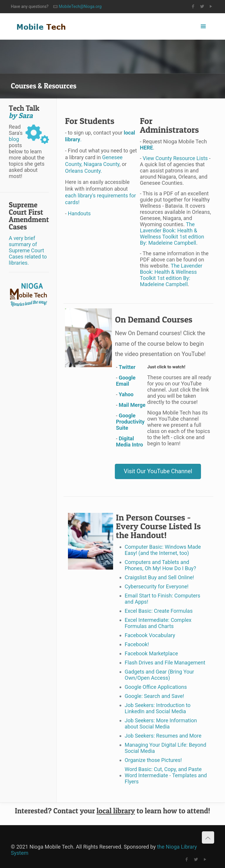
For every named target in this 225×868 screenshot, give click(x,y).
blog (14, 139)
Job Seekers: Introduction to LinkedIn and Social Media (158, 708)
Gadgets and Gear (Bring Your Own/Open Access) (160, 675)
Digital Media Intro (129, 441)
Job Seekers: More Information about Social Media (161, 723)
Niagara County (101, 164)
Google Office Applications (156, 687)
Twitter (127, 367)
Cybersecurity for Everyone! (157, 586)
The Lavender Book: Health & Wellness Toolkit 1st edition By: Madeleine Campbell (172, 234)
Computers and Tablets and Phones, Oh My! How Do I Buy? (161, 565)
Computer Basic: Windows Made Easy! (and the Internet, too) (163, 550)
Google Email (126, 381)
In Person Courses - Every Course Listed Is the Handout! (158, 526)
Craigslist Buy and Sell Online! (160, 577)
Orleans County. (83, 171)
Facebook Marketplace (151, 653)
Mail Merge (132, 405)
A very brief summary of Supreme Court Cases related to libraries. (28, 250)
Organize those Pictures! (153, 760)
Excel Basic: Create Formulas (159, 611)
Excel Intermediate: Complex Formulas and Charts (158, 623)
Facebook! (137, 644)
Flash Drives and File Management (165, 663)
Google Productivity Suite (130, 422)
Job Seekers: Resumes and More (163, 736)
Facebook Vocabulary (150, 635)
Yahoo (126, 394)
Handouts (79, 213)
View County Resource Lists (175, 158)
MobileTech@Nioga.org (80, 6)
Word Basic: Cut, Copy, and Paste (163, 769)
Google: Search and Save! (155, 696)
